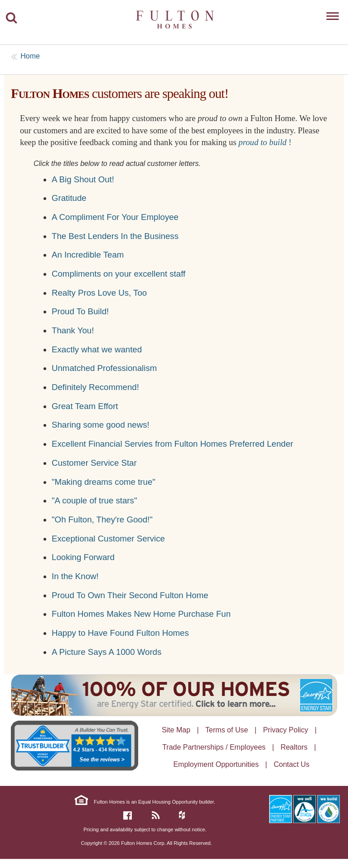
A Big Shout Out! (83, 179)
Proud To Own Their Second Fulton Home (130, 595)
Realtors (294, 747)
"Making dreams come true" (104, 482)
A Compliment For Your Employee (115, 217)
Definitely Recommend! (95, 387)
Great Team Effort (85, 406)
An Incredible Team (88, 255)
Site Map (176, 730)
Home (30, 56)
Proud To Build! (80, 311)
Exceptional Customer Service (108, 539)
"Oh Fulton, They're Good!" (102, 519)
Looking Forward (83, 557)
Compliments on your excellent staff (118, 274)
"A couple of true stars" (94, 500)
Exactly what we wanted (97, 349)
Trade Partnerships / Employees (214, 747)
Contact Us (292, 764)
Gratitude (69, 198)
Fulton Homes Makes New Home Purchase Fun (141, 614)
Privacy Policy (285, 730)
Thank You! (73, 330)
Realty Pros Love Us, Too (99, 293)
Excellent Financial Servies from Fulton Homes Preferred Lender (172, 444)
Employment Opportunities (216, 764)
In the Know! (75, 576)
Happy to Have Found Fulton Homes (120, 633)
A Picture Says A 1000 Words (106, 652)
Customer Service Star (94, 463)
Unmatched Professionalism (104, 368)
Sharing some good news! (101, 425)
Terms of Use (227, 730)
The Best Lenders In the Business (115, 236)
